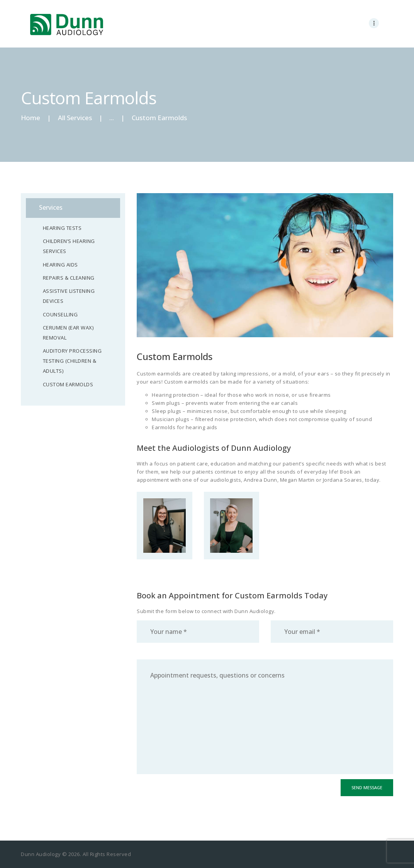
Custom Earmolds (68, 384)
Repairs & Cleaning (69, 278)
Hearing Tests (62, 228)
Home (31, 118)
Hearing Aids (60, 265)
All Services (75, 118)
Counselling (60, 314)
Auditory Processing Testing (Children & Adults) (72, 361)
